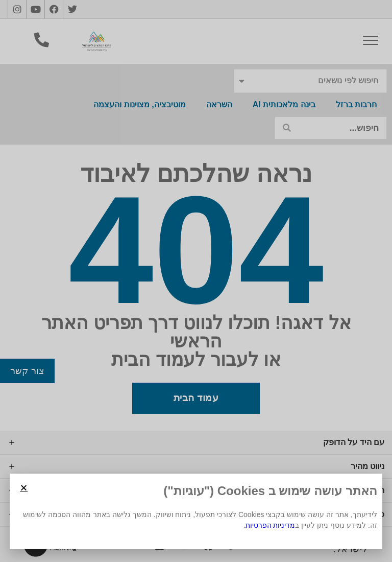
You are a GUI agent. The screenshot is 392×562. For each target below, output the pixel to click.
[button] (24, 488)
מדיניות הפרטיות (271, 525)
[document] (196, 281)
